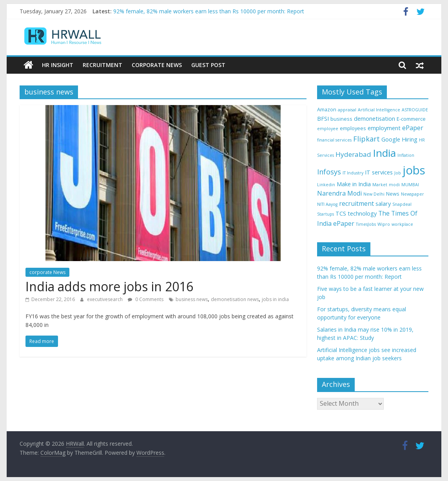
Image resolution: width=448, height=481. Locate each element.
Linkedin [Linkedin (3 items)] (326, 185)
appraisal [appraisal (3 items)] (347, 110)
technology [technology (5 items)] (362, 213)
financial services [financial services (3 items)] (334, 140)
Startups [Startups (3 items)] (326, 214)
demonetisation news (235, 299)
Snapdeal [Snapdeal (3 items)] (402, 204)
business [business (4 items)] (341, 119)
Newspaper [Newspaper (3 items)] (413, 194)
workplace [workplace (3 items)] (402, 224)
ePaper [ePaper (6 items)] (413, 128)
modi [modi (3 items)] (394, 185)
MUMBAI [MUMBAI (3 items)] (410, 185)
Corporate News (157, 65)
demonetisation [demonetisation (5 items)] (375, 119)
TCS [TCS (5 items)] (341, 213)
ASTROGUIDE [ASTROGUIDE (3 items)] (415, 110)
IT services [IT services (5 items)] (379, 172)
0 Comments (146, 299)
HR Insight (58, 65)
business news (192, 299)
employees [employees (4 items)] (353, 128)
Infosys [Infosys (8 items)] (329, 172)
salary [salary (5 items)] (383, 204)
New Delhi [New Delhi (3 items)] (374, 194)
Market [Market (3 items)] (380, 185)
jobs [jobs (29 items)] (414, 170)
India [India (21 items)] (384, 153)
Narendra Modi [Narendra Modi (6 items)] (339, 193)
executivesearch (105, 299)
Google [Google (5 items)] (391, 139)
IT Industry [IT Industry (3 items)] (353, 173)
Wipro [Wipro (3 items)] (384, 224)
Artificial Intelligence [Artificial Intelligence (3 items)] (379, 110)
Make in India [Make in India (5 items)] (354, 184)
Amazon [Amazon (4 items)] (327, 109)
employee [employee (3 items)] (328, 129)
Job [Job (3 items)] (398, 173)
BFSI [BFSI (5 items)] (323, 119)
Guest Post (208, 65)
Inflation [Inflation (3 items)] (406, 155)
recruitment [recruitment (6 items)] (356, 203)
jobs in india (275, 299)
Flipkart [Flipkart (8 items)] (366, 139)
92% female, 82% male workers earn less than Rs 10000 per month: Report (209, 11)
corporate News (47, 272)
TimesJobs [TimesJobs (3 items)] (366, 224)
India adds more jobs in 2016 (109, 286)
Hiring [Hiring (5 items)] (410, 139)
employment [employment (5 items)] (384, 128)
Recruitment (102, 65)
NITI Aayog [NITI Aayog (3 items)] (327, 204)
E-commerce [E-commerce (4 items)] (411, 119)
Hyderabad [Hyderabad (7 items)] (353, 154)
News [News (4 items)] (393, 194)
